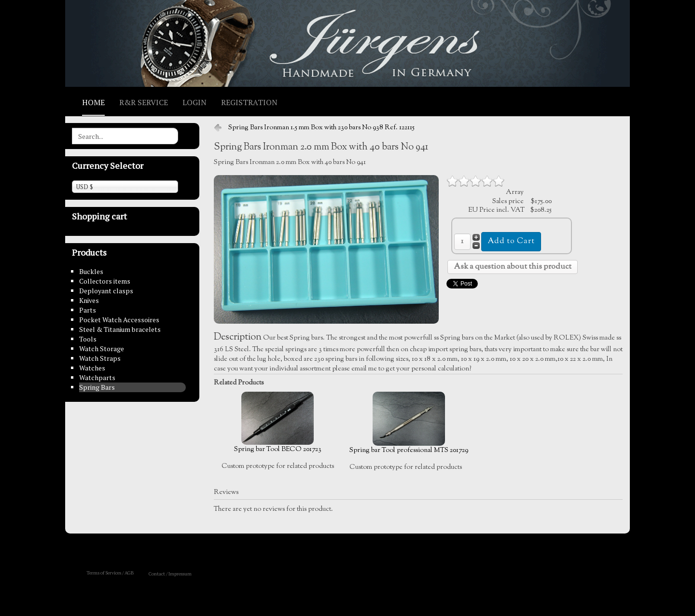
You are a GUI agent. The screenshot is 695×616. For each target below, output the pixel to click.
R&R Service (144, 102)
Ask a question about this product (513, 267)
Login (195, 102)
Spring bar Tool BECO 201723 (278, 423)
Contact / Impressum (170, 574)
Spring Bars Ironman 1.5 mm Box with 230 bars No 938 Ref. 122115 (321, 128)
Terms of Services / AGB (110, 573)
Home (93, 102)
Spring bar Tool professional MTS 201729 (409, 424)
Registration (249, 102)
